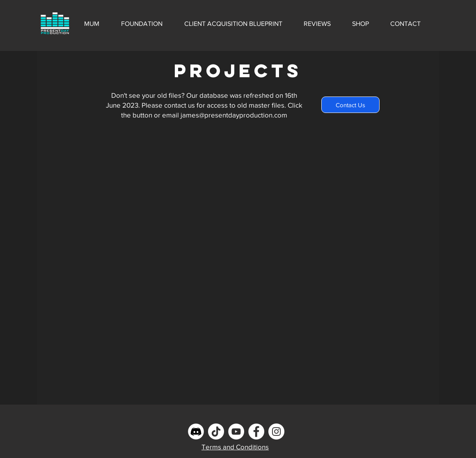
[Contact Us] (350, 105)
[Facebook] (256, 432)
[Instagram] (276, 432)
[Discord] (196, 432)
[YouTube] (236, 432)
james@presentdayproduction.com (234, 115)
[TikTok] (216, 432)
